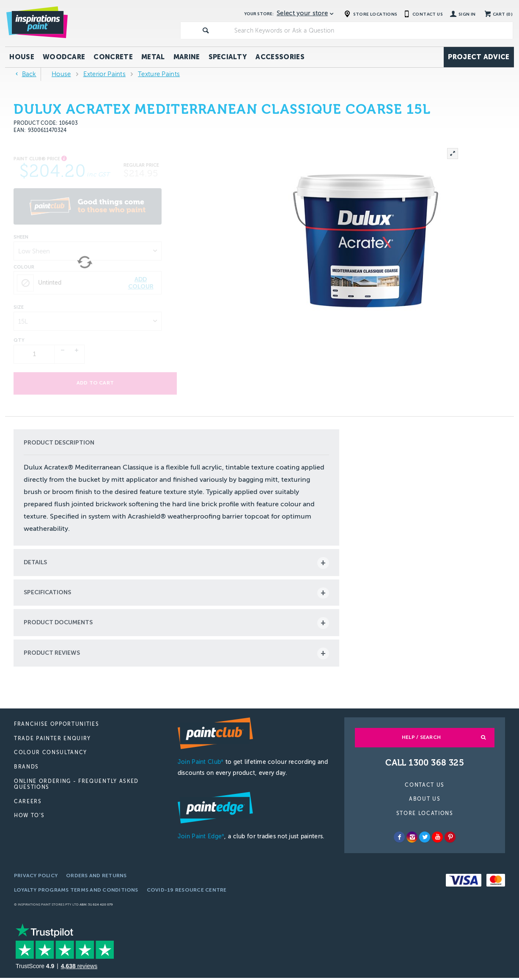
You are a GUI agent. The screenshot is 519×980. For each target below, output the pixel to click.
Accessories (280, 57)
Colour (24, 267)
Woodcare (64, 57)
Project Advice (479, 57)
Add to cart (88, 383)
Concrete (113, 57)
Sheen (21, 237)
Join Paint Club (200, 764)
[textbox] (372, 30)
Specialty (228, 57)
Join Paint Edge (201, 839)
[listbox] (88, 251)
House (22, 57)
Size (19, 307)
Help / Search (421, 739)
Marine (187, 57)
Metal (153, 57)
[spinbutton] (34, 354)
